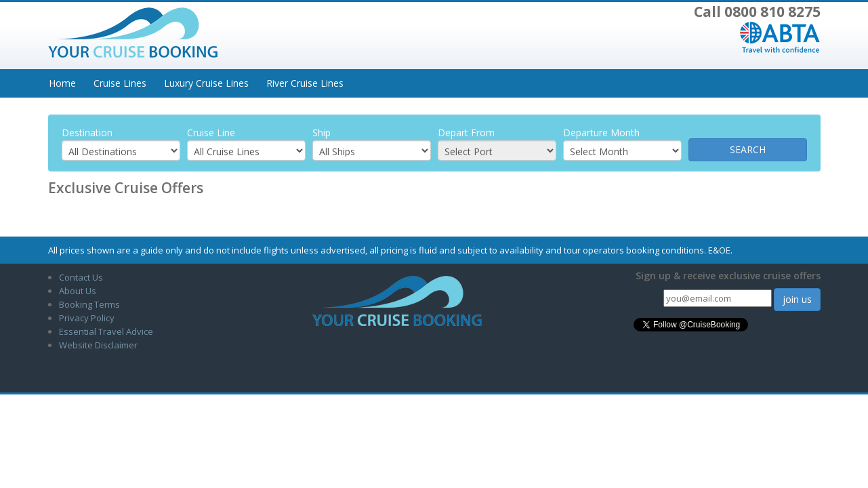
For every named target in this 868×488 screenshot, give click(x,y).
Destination (87, 133)
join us (797, 299)
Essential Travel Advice (106, 331)
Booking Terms (89, 304)
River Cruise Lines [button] (305, 83)
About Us (78, 291)
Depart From (466, 133)
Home (62, 83)
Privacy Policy (87, 318)
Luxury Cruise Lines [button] (206, 83)
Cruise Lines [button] (120, 83)
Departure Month (601, 133)
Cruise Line (211, 133)
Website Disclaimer (98, 345)
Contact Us (81, 277)
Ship (322, 133)
